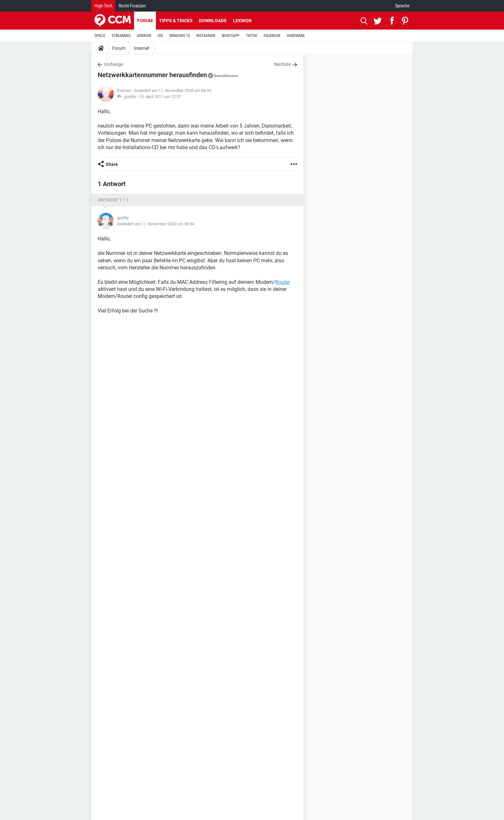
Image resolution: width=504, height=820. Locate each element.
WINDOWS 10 (180, 36)
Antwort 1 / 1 (113, 200)
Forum (145, 21)
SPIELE (100, 36)
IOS (160, 36)
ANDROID (144, 36)
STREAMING (121, 36)
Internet (142, 48)
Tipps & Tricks (176, 21)
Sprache (402, 6)
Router (283, 282)
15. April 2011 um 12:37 (160, 97)
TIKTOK (252, 36)
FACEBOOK (272, 36)
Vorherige (113, 64)
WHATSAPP (230, 36)
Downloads (213, 21)
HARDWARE (296, 36)
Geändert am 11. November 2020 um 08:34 (156, 224)
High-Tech (103, 6)
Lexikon (242, 21)
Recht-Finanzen (132, 6)
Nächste (283, 64)
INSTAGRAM (206, 36)
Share (112, 164)
